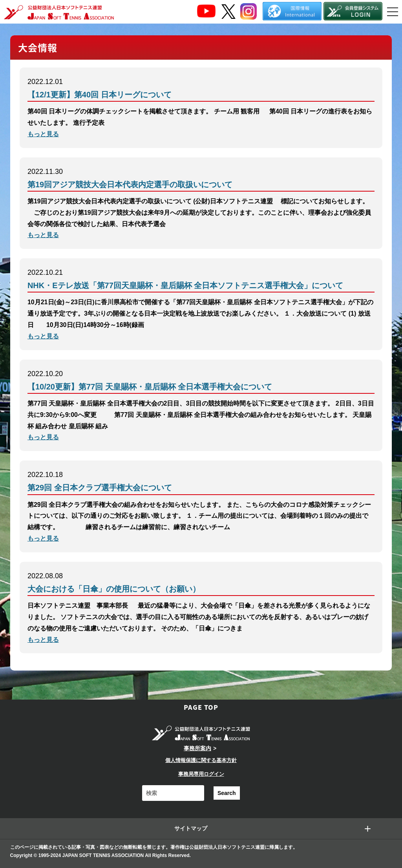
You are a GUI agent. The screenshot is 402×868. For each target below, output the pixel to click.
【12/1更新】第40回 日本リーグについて (100, 95)
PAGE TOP (201, 707)
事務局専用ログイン (201, 774)
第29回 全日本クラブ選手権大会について (100, 488)
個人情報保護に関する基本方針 (201, 760)
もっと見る (43, 134)
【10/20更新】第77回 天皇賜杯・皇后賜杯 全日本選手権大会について (150, 387)
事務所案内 (197, 748)
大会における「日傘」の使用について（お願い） (114, 589)
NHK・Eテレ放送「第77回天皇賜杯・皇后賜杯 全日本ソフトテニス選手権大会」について (185, 285)
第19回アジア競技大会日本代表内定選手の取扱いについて (130, 185)
